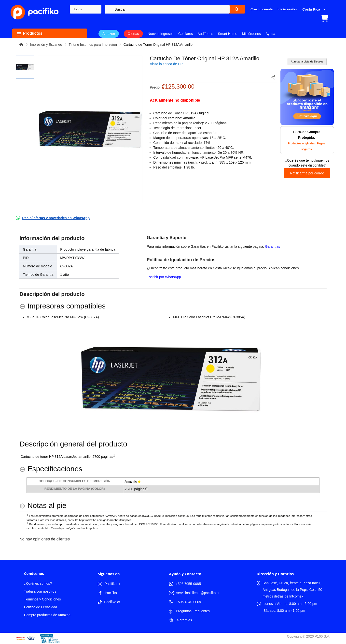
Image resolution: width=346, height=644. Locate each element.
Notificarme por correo (307, 173)
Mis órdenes (251, 34)
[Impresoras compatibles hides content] (62, 306)
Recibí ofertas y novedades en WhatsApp (56, 218)
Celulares (186, 34)
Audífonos (205, 34)
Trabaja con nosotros (40, 591)
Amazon (109, 34)
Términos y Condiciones (42, 599)
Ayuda (270, 34)
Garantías (272, 246)
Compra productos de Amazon (47, 615)
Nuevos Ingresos (160, 34)
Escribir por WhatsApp (164, 277)
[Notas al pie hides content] (43, 506)
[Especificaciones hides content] (51, 469)
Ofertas (133, 34)
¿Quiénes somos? (38, 583)
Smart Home (228, 34)
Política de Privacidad (41, 607)
